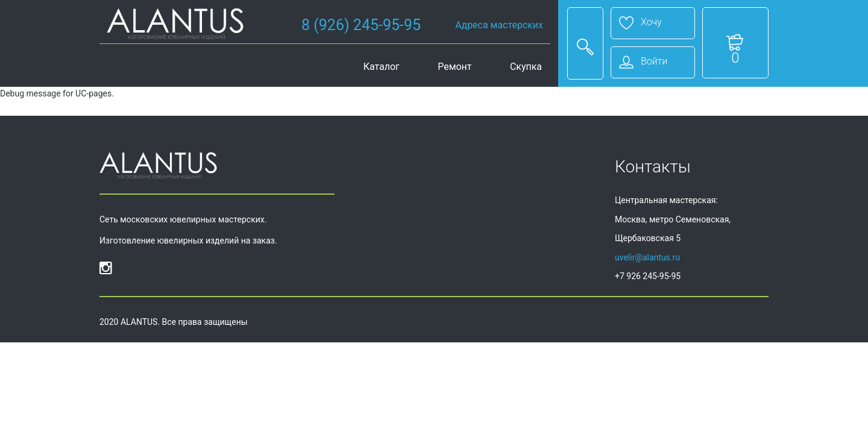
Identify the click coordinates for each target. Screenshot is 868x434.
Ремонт (454, 67)
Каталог (382, 67)
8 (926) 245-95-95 (361, 25)
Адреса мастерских (499, 25)
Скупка (526, 67)
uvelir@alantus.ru (647, 257)
